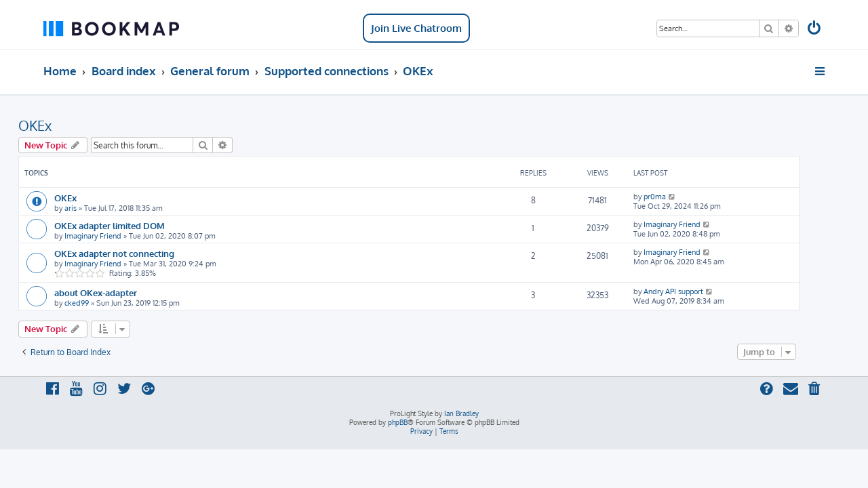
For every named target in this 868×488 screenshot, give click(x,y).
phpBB (398, 422)
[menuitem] (815, 29)
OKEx (60, 125)
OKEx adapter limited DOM (135, 225)
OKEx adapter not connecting (139, 253)
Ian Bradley (461, 413)
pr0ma (680, 197)
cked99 (102, 303)
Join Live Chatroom (416, 28)
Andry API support (698, 291)
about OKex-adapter (121, 292)
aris (96, 208)
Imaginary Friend (118, 236)
